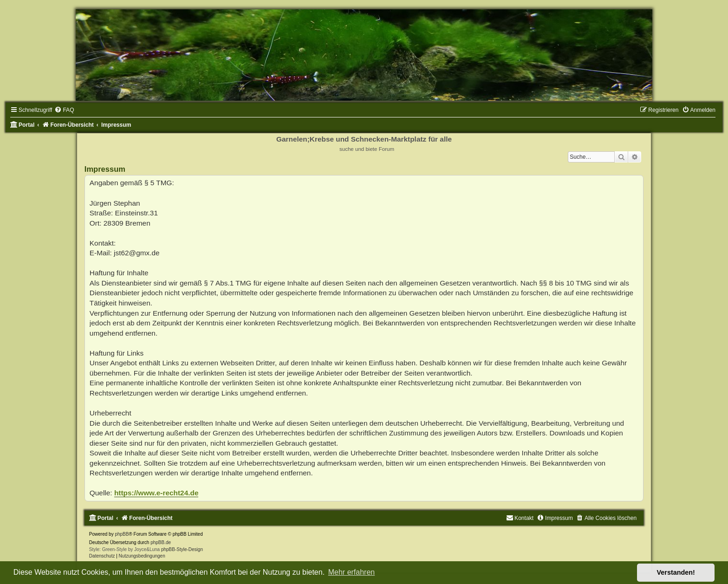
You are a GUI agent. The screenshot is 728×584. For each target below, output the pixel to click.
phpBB (122, 534)
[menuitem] (64, 110)
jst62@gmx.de (137, 253)
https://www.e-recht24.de (156, 493)
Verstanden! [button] (676, 572)
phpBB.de (161, 542)
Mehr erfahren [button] (352, 572)
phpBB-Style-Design (182, 549)
